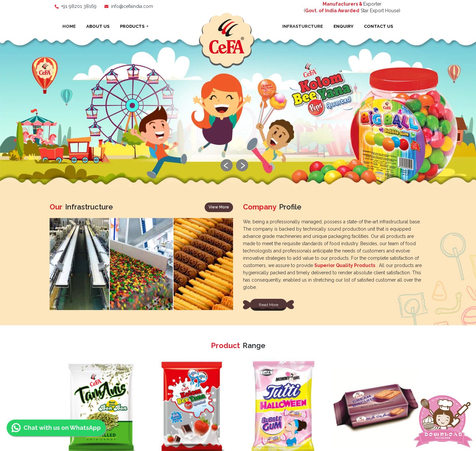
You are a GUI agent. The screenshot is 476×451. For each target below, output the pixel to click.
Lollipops (379, 286)
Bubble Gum (230, 285)
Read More (269, 140)
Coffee (281, 284)
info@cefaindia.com (132, 6)
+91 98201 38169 (79, 6)
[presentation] (230, 207)
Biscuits (94, 286)
